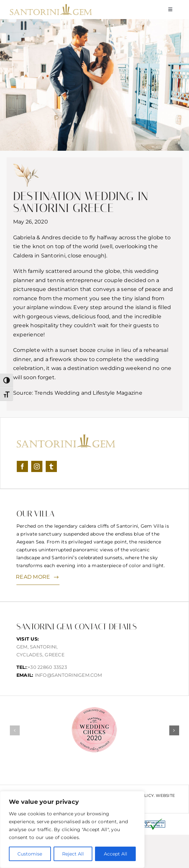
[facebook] (22, 466)
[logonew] (51, 6)
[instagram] (37, 466)
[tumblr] (51, 466)
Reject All (73, 854)
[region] (72, 829)
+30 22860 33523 (47, 667)
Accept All (116, 854)
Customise (30, 854)
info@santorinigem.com (69, 675)
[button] (15, 730)
